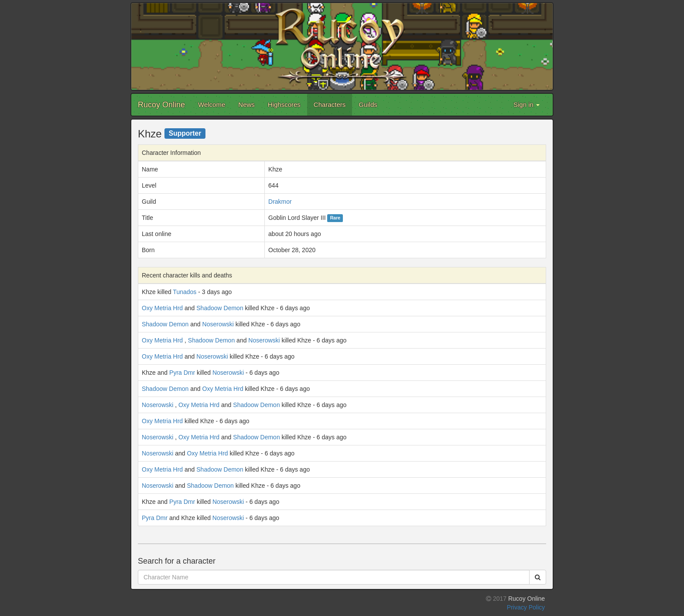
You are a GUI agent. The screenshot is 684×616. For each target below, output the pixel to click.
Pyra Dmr (182, 373)
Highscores (284, 104)
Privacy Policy (526, 607)
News (246, 104)
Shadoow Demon (220, 308)
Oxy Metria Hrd (162, 308)
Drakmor (280, 202)
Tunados (185, 292)
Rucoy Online (161, 105)
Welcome (212, 104)
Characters (330, 104)
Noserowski (218, 324)
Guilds (368, 104)
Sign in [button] (527, 104)
